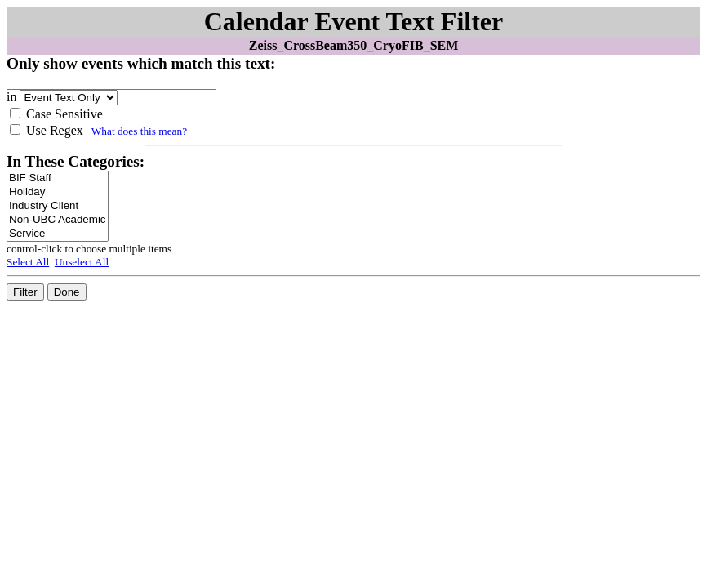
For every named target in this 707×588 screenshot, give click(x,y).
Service (58, 234)
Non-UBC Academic (58, 220)
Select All (28, 262)
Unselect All (82, 262)
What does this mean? (139, 131)
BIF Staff (58, 178)
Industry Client (58, 206)
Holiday (58, 192)
